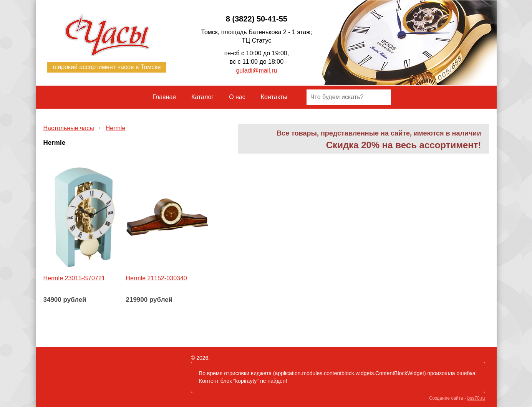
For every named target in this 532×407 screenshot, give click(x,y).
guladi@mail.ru (256, 70)
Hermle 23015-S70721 (74, 278)
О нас (237, 97)
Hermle (116, 128)
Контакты (274, 97)
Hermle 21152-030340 (157, 278)
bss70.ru (476, 398)
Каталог (202, 97)
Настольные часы (69, 128)
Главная (164, 97)
